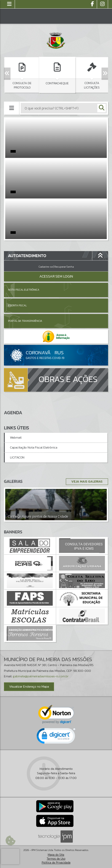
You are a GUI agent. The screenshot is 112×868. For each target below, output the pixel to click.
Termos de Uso (56, 859)
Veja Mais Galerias (87, 482)
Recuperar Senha (64, 267)
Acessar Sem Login (56, 276)
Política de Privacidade (56, 863)
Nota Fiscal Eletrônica (24, 290)
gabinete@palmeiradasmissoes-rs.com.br (41, 676)
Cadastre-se (46, 267)
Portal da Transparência (25, 321)
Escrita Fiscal (17, 305)
